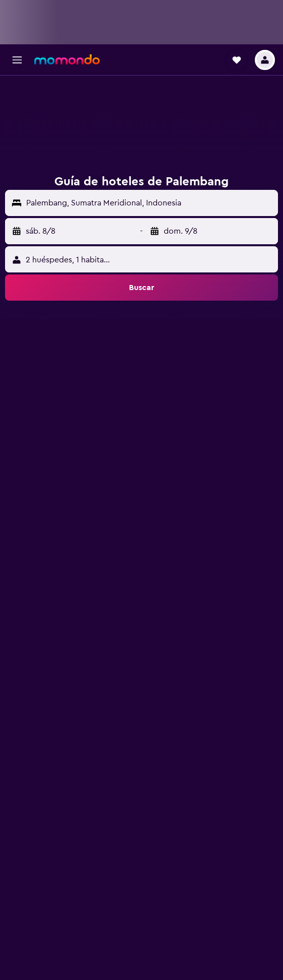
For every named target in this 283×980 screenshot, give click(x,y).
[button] (17, 60)
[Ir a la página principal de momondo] (67, 59)
